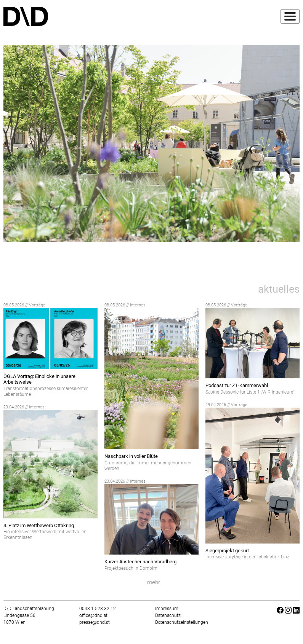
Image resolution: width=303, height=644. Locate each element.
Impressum (167, 609)
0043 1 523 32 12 (98, 609)
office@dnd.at (93, 615)
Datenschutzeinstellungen (182, 622)
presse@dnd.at (95, 622)
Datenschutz (168, 615)
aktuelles (279, 289)
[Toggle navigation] (290, 16)
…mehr (152, 582)
